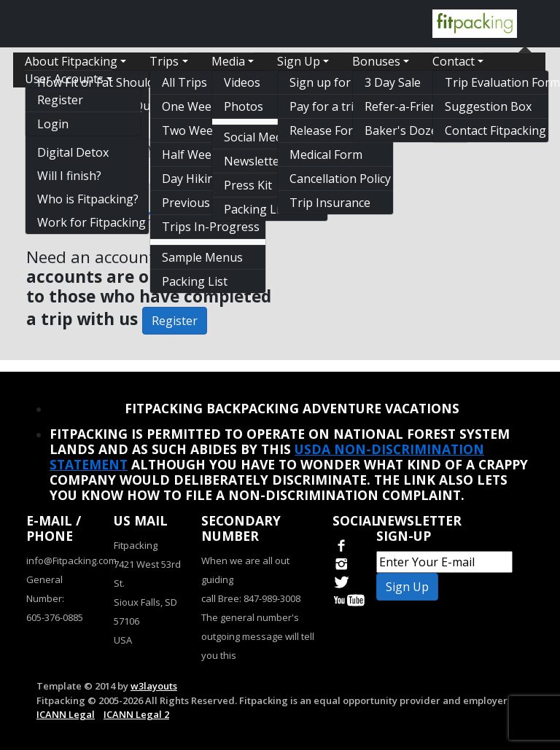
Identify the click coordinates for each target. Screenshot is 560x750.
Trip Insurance (330, 203)
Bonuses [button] (376, 61)
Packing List (195, 281)
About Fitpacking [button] (71, 61)
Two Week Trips (207, 130)
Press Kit (248, 185)
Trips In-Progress (211, 227)
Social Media (258, 137)
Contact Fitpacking (495, 130)
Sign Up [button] (299, 61)
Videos (242, 82)
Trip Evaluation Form (497, 82)
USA (123, 640)
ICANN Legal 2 (136, 714)
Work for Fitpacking (92, 222)
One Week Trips (206, 106)
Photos (244, 106)
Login (53, 124)
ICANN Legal (66, 714)
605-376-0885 (55, 617)
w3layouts (154, 686)
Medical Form (326, 155)
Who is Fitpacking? (88, 199)
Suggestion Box (488, 106)
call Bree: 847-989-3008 (251, 598)
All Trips (184, 82)
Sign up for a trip (336, 82)
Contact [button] (454, 61)
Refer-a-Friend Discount (416, 106)
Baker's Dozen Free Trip (416, 130)
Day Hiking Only (206, 179)
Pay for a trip (325, 106)
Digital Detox (73, 152)
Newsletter (254, 161)
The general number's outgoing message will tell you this (258, 636)
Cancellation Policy (340, 179)
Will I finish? (69, 176)
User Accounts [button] (64, 79)
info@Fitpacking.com (71, 560)
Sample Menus (202, 257)
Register (60, 100)
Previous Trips (202, 203)
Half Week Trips (206, 155)
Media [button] (228, 61)
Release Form (326, 130)
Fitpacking (136, 545)
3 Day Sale (393, 82)
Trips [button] (164, 61)
